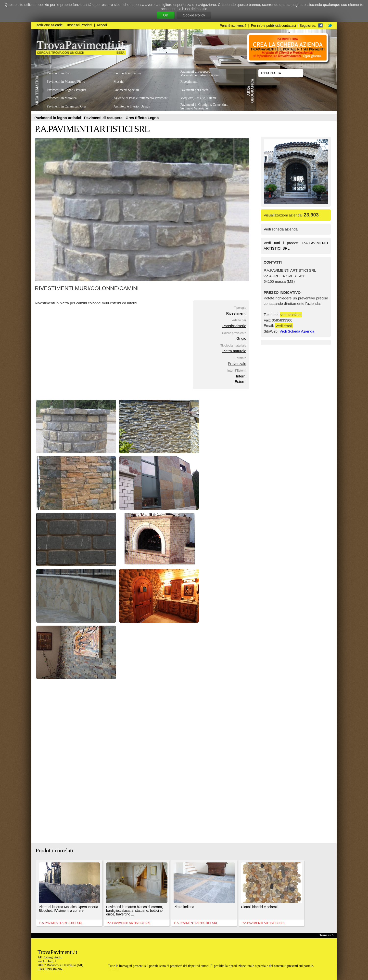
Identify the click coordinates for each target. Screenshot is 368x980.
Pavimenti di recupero (104, 118)
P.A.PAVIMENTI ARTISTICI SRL (92, 129)
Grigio (241, 338)
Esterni (241, 382)
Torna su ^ (326, 935)
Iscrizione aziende (49, 25)
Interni (241, 376)
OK (166, 15)
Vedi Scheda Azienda (297, 331)
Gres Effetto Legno (142, 118)
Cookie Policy (194, 15)
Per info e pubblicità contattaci (273, 26)
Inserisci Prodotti (80, 25)
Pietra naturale (234, 351)
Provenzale (237, 364)
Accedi (102, 25)
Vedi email (284, 326)
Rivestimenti (236, 313)
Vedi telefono (291, 315)
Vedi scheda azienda (281, 229)
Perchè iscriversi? (233, 26)
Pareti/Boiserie (234, 326)
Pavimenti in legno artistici (58, 118)
